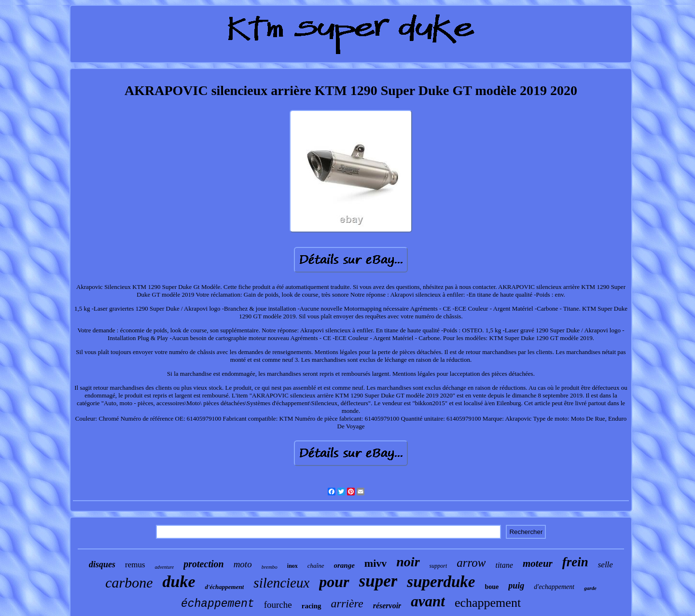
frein (575, 562)
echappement (488, 603)
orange (344, 565)
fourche (278, 605)
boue (492, 587)
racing (312, 606)
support (438, 566)
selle (605, 565)
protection (203, 564)
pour (334, 582)
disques (102, 564)
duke (179, 582)
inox (292, 566)
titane (504, 565)
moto (243, 564)
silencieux (281, 583)
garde (590, 588)
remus (135, 565)
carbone (129, 582)
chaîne (316, 566)
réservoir (387, 606)
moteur (538, 563)
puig (516, 586)
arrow (471, 563)
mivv (375, 563)
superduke (441, 582)
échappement (218, 604)
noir (408, 562)
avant (428, 601)
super (378, 581)
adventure (165, 567)
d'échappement (224, 587)
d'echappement (554, 587)
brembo (270, 567)
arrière (347, 603)
